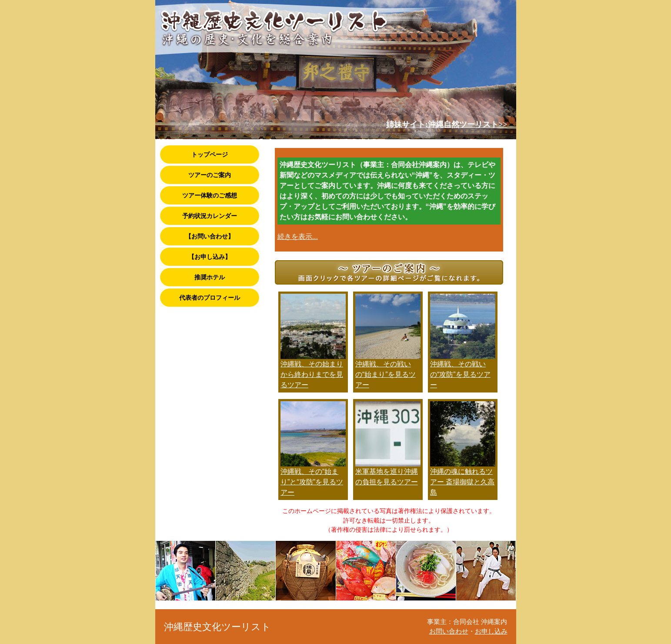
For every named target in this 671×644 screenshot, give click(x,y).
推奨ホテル (210, 277)
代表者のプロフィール (210, 298)
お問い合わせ (449, 631)
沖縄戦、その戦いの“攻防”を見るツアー (460, 374)
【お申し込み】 (210, 257)
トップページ (210, 154)
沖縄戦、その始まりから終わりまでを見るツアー (312, 374)
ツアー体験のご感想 (210, 195)
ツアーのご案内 (210, 175)
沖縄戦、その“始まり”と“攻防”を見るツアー (312, 482)
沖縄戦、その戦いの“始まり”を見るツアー (386, 374)
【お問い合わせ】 (210, 236)
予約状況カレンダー (210, 216)
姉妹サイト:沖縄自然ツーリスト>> (447, 124)
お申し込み (491, 631)
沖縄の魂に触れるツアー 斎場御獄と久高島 (462, 482)
